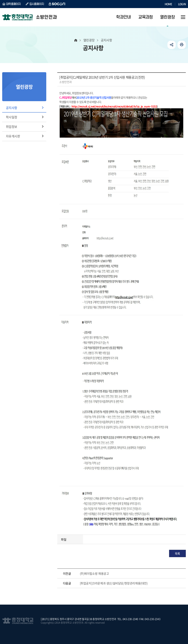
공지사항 (12, 108)
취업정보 (12, 127)
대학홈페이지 (13, 4)
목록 (177, 553)
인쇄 (182, 45)
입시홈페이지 (37, 4)
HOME (168, 4)
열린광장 (89, 40)
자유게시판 (13, 136)
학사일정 (12, 117)
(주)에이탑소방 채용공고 (94, 573)
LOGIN (182, 4)
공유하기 (172, 45)
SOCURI (57, 4)
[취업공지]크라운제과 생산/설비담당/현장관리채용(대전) (114, 583)
